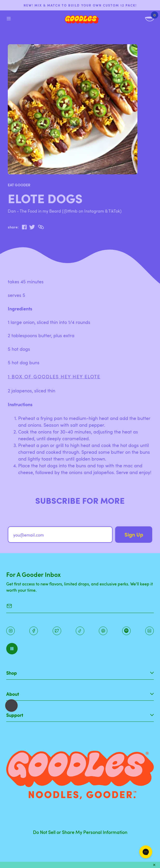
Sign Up (134, 534)
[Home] (82, 20)
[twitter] (32, 227)
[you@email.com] (60, 535)
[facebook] (24, 227)
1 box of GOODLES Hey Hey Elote (54, 376)
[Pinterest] (57, 631)
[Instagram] (11, 631)
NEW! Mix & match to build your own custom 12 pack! (80, 5)
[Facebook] (34, 631)
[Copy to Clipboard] (41, 227)
